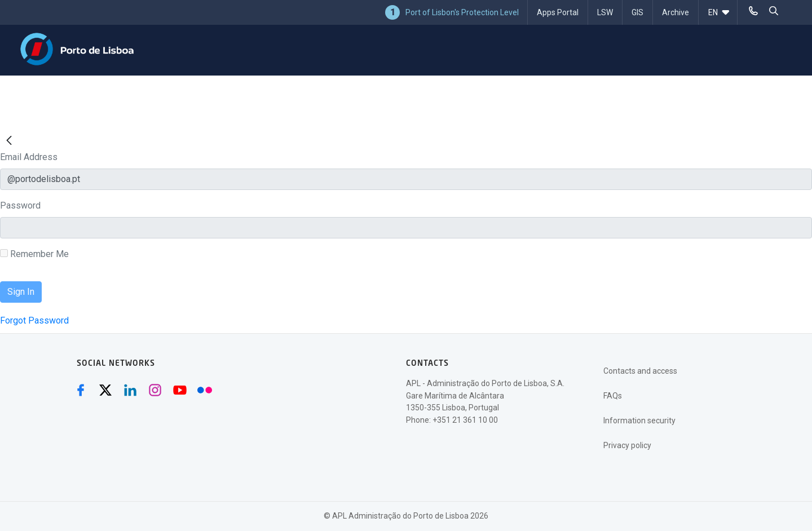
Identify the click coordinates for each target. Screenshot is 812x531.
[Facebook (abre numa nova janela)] (81, 390)
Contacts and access (640, 371)
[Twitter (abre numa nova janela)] (105, 390)
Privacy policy (627, 445)
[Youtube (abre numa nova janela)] (180, 390)
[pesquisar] (774, 11)
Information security (639, 421)
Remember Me (34, 254)
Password (20, 205)
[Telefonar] (753, 11)
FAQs (613, 396)
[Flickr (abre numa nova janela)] (205, 390)
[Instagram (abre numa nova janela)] (155, 390)
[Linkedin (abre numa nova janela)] (130, 390)
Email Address (29, 157)
